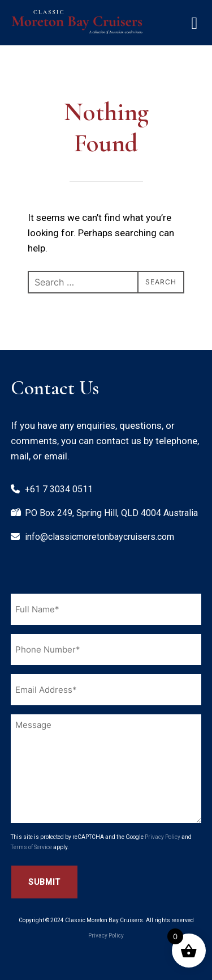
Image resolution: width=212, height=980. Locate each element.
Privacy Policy (163, 837)
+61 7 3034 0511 (59, 489)
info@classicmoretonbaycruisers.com (99, 537)
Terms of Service (31, 847)
